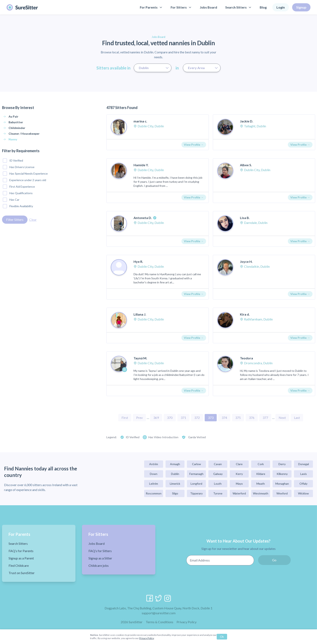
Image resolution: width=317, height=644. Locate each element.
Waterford (239, 493)
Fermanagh (196, 474)
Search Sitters (238, 7)
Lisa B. (245, 218)
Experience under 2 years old (24, 180)
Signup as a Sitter (100, 558)
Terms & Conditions (160, 622)
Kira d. (245, 314)
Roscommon (154, 493)
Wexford (282, 493)
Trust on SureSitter (22, 573)
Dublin (175, 474)
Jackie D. (247, 121)
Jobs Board (208, 7)
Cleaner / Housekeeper (24, 134)
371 (183, 418)
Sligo (175, 493)
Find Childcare (19, 565)
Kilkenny (282, 474)
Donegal (304, 464)
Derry (282, 464)
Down (154, 474)
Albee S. (246, 165)
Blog (263, 7)
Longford (196, 484)
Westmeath (261, 493)
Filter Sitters (15, 220)
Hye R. (138, 261)
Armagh (175, 464)
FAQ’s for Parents (21, 551)
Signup (301, 7)
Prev (139, 418)
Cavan (218, 464)
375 (238, 418)
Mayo (239, 484)
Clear (33, 220)
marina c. (140, 121)
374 (224, 418)
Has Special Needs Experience (25, 174)
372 (197, 418)
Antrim (154, 464)
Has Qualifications (18, 193)
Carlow (197, 464)
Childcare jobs (99, 565)
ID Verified (13, 161)
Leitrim (154, 484)
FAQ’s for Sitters (100, 551)
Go (274, 560)
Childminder (17, 128)
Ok (222, 637)
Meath (261, 484)
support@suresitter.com (159, 613)
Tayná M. (140, 358)
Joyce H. (246, 261)
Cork (261, 464)
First (125, 418)
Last (297, 418)
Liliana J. (140, 314)
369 (156, 418)
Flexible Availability (18, 206)
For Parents (151, 7)
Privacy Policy (187, 622)
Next (282, 418)
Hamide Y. (141, 165)
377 (265, 418)
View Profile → (194, 145)
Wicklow (303, 493)
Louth (218, 484)
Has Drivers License (19, 167)
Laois (304, 474)
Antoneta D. (143, 218)
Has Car (11, 200)
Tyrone (218, 493)
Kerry (239, 474)
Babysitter (16, 122)
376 (252, 418)
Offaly (303, 484)
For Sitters (181, 7)
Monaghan (282, 484)
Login (281, 7)
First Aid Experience (19, 187)
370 (170, 418)
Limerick (175, 484)
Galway (218, 474)
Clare (239, 464)
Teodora (246, 358)
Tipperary (196, 493)
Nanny (13, 139)
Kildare (261, 474)
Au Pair (13, 116)
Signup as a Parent (21, 558)
